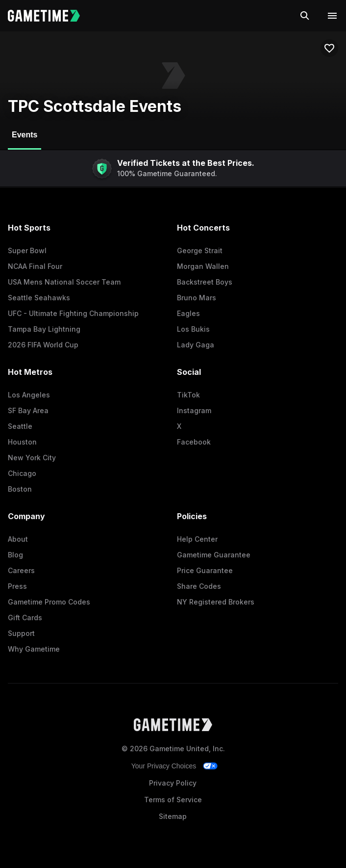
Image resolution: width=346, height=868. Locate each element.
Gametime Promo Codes (49, 602)
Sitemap (173, 816)
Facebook (194, 442)
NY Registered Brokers (216, 602)
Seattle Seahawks (39, 298)
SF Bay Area (28, 410)
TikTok (188, 395)
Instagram (194, 410)
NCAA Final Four (35, 266)
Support (21, 633)
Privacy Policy (173, 783)
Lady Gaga (196, 345)
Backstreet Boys (205, 282)
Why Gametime (34, 649)
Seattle (20, 426)
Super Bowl (27, 250)
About (18, 539)
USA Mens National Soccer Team (64, 282)
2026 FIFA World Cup (43, 345)
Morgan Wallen (203, 266)
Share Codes (199, 586)
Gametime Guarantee (214, 555)
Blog (15, 555)
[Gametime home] (50, 16)
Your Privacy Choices (164, 766)
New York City (32, 458)
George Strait (200, 250)
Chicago (22, 473)
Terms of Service (173, 800)
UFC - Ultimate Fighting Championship (73, 313)
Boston (20, 489)
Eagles (188, 313)
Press (17, 586)
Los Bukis (193, 329)
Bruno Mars (197, 298)
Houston (22, 442)
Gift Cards (25, 618)
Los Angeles (29, 395)
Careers (21, 570)
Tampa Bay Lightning (44, 329)
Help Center (197, 539)
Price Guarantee (205, 570)
